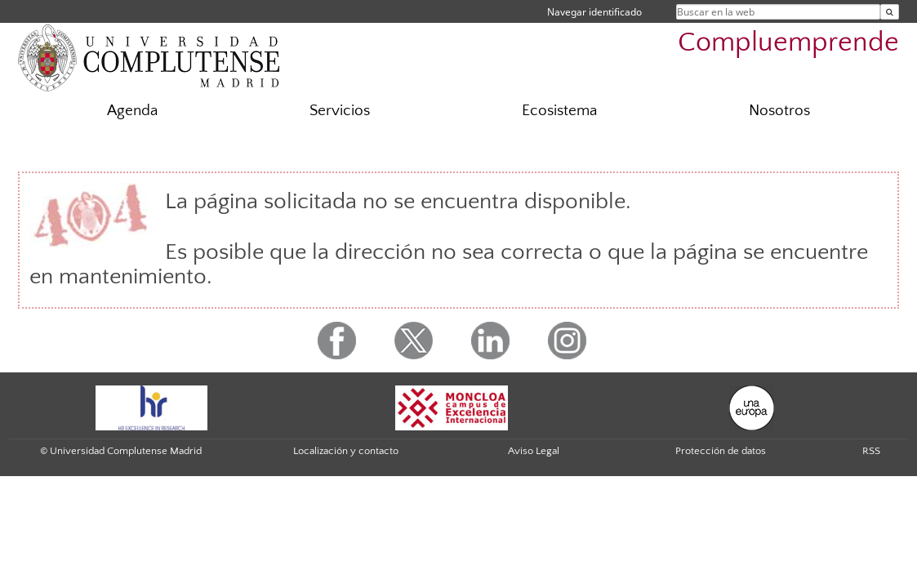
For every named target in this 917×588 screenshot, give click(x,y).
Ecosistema (559, 111)
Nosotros (779, 111)
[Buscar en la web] (890, 12)
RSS (871, 451)
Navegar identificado (594, 12)
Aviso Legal (534, 451)
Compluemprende (788, 43)
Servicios (340, 111)
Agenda (132, 111)
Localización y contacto (346, 451)
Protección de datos (721, 451)
